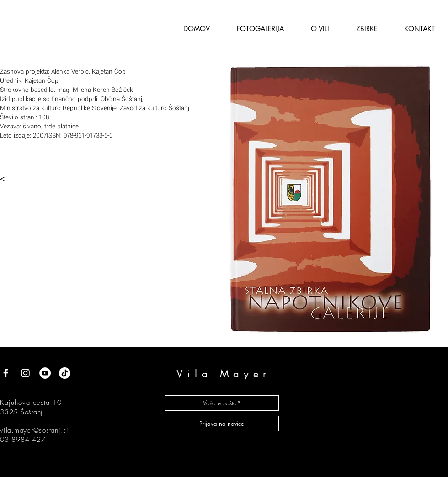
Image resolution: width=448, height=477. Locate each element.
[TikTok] (65, 373)
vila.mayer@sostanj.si (34, 430)
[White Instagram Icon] (25, 373)
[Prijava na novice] (222, 424)
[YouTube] (45, 373)
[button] (320, 29)
